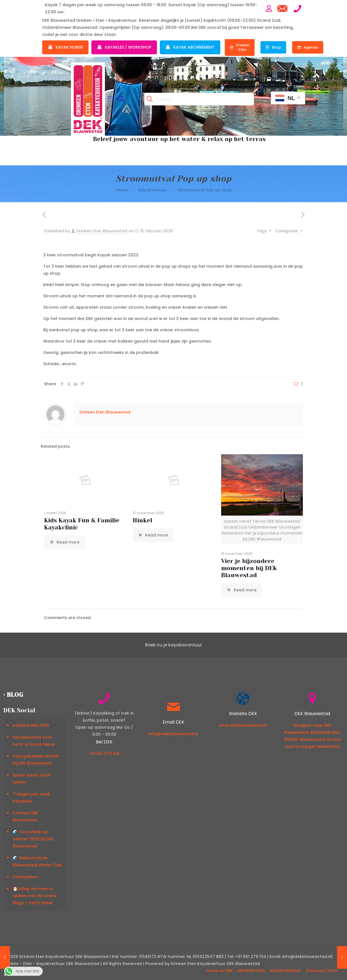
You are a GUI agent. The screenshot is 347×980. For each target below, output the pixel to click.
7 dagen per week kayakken (31, 798)
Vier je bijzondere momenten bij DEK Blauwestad (249, 568)
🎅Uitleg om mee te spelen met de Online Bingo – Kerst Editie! (35, 896)
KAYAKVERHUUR (285, 971)
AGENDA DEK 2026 (31, 725)
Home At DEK (220, 971)
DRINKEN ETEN (251, 971)
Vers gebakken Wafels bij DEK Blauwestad (36, 760)
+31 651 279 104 (104, 754)
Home (122, 190)
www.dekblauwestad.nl (243, 725)
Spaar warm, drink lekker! (32, 779)
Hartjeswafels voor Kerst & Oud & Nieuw (34, 741)
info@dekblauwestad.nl (173, 734)
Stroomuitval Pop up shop (205, 190)
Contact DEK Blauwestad (26, 816)
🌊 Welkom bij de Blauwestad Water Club (37, 861)
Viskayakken (26, 877)
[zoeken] (199, 99)
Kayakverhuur (153, 190)
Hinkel (142, 520)
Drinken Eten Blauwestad (102, 231)
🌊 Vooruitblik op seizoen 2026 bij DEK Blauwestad (33, 839)
